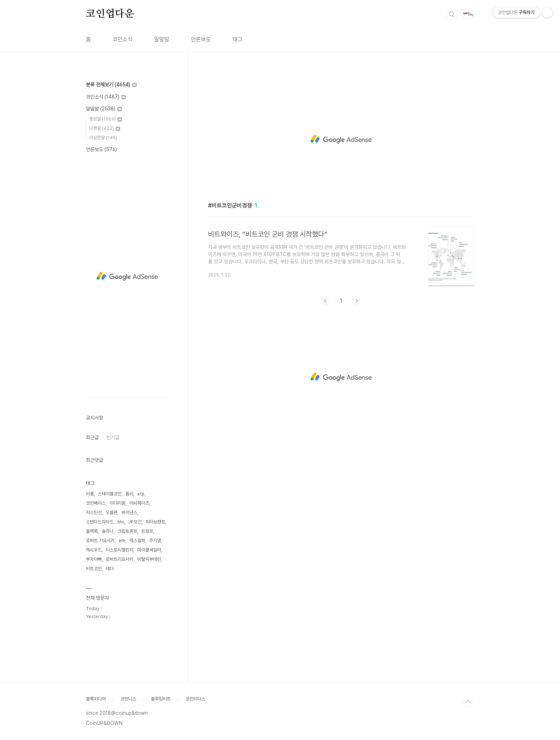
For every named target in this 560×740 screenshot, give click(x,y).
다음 (357, 301)
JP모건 (135, 522)
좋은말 (105, 119)
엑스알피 (137, 541)
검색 (452, 14)
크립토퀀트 (127, 531)
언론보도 (201, 39)
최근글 (92, 437)
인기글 (113, 437)
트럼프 (147, 531)
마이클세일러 (149, 550)
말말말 (162, 39)
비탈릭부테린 (149, 559)
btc (121, 522)
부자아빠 (94, 559)
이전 (326, 301)
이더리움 (118, 503)
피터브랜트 (155, 522)
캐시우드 (94, 550)
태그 (238, 39)
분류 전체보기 (111, 85)
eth (122, 541)
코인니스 (128, 699)
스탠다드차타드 (100, 522)
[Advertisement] (341, 139)
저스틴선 (94, 512)
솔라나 (108, 531)
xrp (141, 494)
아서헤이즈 (139, 503)
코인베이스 (96, 503)
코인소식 (123, 39)
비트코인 (94, 569)
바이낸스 (129, 512)
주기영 (155, 541)
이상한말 (103, 138)
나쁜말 (105, 128)
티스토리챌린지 (120, 550)
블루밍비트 (161, 699)
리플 (90, 494)
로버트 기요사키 (100, 541)
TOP (468, 702)
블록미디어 (96, 699)
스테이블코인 (110, 494)
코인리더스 (195, 699)
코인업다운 (110, 14)
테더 (110, 569)
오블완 (112, 512)
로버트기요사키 (120, 559)
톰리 (129, 494)
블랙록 (92, 531)
